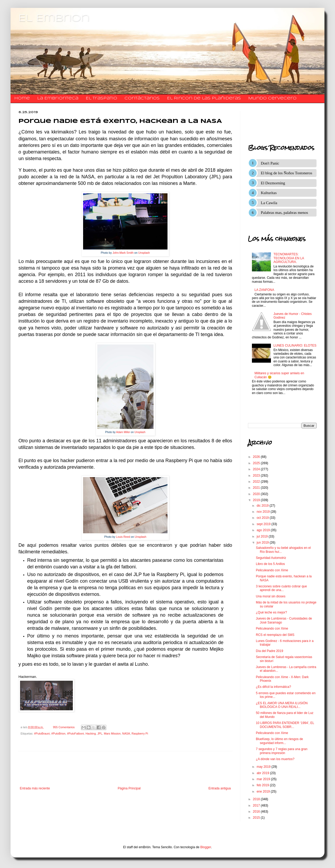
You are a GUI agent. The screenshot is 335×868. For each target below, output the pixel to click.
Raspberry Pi (140, 733)
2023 (257, 476)
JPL (100, 733)
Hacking (91, 733)
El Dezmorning (273, 183)
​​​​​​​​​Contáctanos (142, 98)
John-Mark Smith (123, 253)
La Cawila (269, 203)
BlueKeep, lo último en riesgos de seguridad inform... (279, 741)
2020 (257, 494)
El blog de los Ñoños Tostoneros (287, 173)
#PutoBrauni (42, 733)
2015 (257, 818)
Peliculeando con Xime (272, 570)
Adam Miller (123, 432)
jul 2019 (263, 536)
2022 (257, 482)
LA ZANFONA (264, 290)
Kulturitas (269, 193)
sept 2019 (264, 524)
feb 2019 (263, 785)
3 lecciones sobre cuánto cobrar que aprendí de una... (281, 588)
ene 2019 (264, 792)
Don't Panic (270, 163)
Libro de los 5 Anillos (270, 564)
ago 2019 (264, 530)
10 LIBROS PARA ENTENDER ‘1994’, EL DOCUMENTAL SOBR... (285, 725)
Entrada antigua (220, 788)
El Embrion (54, 18)
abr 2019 (263, 773)
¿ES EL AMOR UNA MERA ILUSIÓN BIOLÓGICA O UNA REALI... (282, 705)
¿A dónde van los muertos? (275, 759)
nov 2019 (264, 512)
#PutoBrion (58, 733)
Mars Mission (112, 733)
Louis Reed (123, 537)
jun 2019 (263, 543)
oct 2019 (263, 518)
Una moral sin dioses (271, 596)
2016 (257, 812)
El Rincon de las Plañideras (204, 98)
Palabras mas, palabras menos (284, 213)
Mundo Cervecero (272, 98)
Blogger (206, 847)
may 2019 (264, 767)
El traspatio (101, 98)
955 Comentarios (64, 727)
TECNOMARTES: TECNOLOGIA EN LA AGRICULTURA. (289, 258)
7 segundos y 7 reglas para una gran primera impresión (282, 751)
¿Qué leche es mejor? (271, 612)
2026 (257, 457)
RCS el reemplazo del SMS (275, 635)
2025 (257, 463)
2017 (257, 805)
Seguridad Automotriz (271, 558)
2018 (257, 799)
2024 (257, 469)
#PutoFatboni (75, 733)
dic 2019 (263, 506)
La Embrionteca (58, 98)
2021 (257, 488)
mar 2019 (264, 779)
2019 (257, 500)
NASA (126, 733)
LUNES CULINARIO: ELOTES (295, 346)
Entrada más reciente (35, 788)
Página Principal (129, 788)
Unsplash (144, 253)
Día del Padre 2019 (269, 651)
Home (22, 98)
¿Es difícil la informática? (273, 687)
